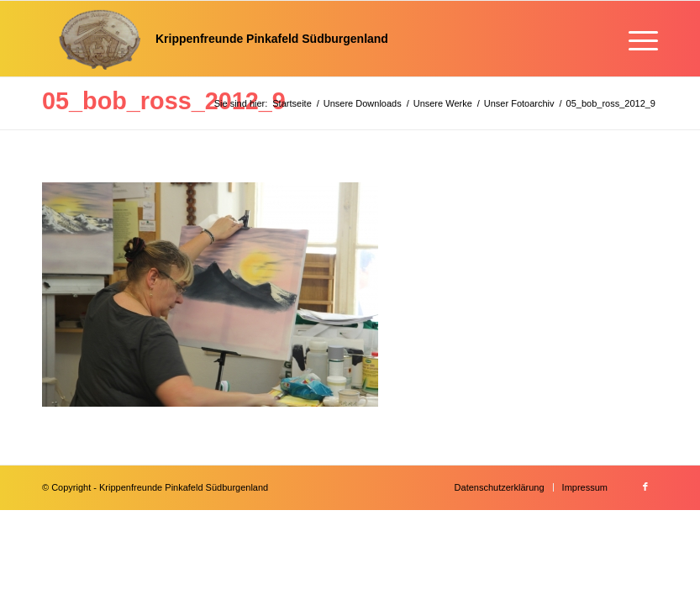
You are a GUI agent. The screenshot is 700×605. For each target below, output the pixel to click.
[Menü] (635, 39)
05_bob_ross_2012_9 (164, 101)
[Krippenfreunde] (215, 39)
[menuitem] (635, 39)
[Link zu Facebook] (645, 487)
